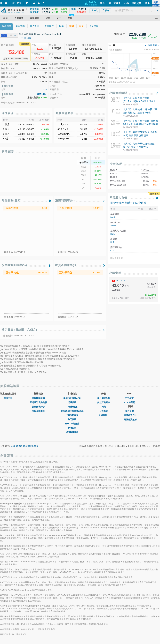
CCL (112, 251)
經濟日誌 (72, 428)
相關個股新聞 (118, 93)
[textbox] (136, 10)
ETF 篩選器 (129, 402)
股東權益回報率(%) (14, 265)
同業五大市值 (118, 198)
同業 (104, 407)
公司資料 (104, 415)
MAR (113, 217)
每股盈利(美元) (12, 201)
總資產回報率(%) (66, 265)
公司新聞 (104, 411)
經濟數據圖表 (72, 432)
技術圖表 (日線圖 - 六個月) (19, 330)
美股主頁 (8, 398)
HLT (112, 242)
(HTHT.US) (25, 38)
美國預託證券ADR (72, 398)
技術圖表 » (152, 45)
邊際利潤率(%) (65, 201)
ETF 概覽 (129, 398)
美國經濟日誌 (130, 415)
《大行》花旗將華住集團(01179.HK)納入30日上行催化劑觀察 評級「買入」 (139, 101)
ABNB (113, 226)
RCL (112, 234)
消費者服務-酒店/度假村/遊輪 (128, 203)
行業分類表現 (72, 415)
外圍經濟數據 (130, 420)
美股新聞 (130, 411)
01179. (120, 281)
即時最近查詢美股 (38, 402)
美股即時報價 (38, 398)
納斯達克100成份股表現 (72, 411)
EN (19, 3)
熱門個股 (72, 419)
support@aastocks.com (25, 446)
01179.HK (41, 94)
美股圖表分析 (38, 407)
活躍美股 (72, 402)
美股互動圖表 (38, 411)
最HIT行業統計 (72, 424)
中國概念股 (72, 407)
